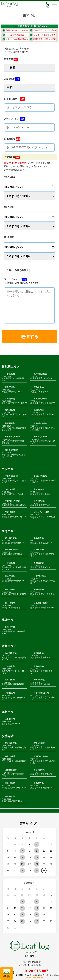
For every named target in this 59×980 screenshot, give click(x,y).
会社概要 (30, 962)
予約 (6, 973)
